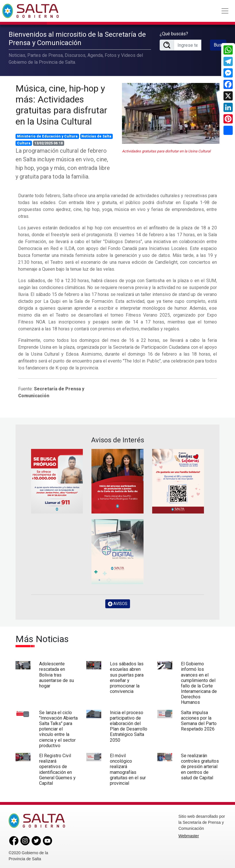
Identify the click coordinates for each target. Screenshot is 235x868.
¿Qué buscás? (174, 33)
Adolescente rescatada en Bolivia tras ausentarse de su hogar (57, 675)
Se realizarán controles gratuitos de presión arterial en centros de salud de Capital (200, 766)
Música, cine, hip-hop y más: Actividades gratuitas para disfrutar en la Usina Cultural (61, 104)
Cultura (24, 143)
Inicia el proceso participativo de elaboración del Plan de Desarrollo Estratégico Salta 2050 (129, 726)
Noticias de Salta (96, 136)
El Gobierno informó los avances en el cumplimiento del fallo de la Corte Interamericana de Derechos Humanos (199, 683)
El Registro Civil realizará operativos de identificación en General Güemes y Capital (57, 769)
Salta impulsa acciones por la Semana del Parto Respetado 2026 (199, 720)
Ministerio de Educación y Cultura (47, 136)
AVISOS (118, 603)
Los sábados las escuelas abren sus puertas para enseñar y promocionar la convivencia (127, 677)
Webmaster (189, 835)
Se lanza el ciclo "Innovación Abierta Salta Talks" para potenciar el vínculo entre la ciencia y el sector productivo (58, 728)
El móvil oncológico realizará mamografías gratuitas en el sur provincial (128, 769)
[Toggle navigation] (225, 11)
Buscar (220, 45)
